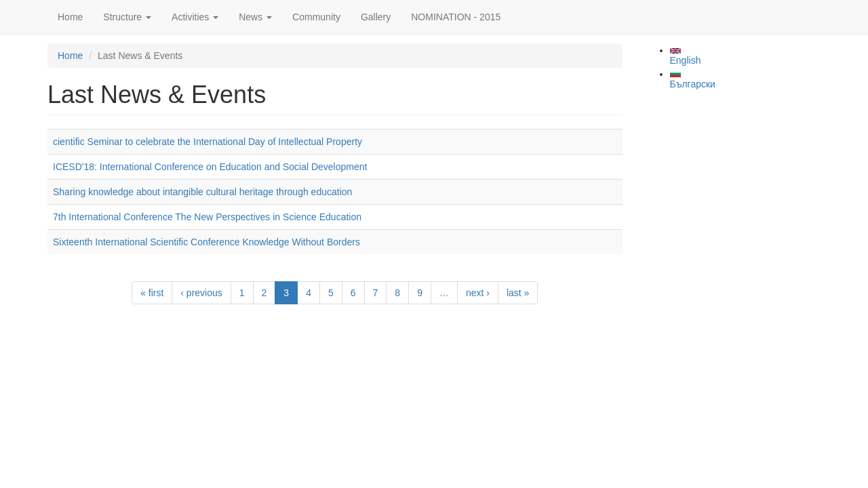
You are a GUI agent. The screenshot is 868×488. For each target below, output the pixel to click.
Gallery (376, 17)
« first (152, 293)
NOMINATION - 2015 (456, 17)
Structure (127, 17)
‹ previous (201, 293)
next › (478, 293)
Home (70, 17)
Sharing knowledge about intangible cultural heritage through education (202, 192)
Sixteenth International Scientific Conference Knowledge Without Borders (206, 242)
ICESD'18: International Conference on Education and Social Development (210, 167)
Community (316, 17)
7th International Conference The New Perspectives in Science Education (207, 217)
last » (518, 293)
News (255, 17)
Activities (195, 17)
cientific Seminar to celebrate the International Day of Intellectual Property (208, 142)
